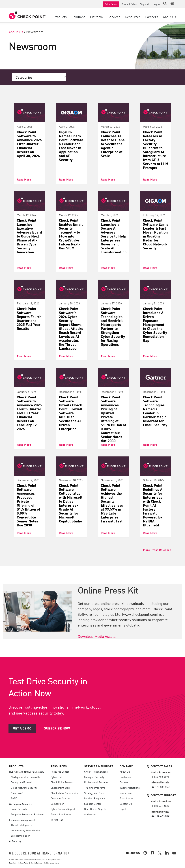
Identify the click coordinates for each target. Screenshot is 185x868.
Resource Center (60, 772)
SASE (14, 798)
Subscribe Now (57, 728)
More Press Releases (157, 550)
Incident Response (94, 798)
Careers (124, 782)
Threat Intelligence (21, 825)
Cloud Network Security (24, 788)
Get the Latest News (52, 863)
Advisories (90, 814)
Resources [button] (133, 17)
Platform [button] (96, 17)
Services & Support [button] (99, 766)
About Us (16, 32)
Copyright (13, 863)
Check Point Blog (60, 788)
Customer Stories (60, 798)
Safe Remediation (21, 836)
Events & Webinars (61, 814)
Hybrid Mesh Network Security (27, 772)
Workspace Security (20, 804)
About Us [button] (169, 17)
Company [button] (126, 766)
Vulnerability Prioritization (26, 830)
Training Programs (95, 788)
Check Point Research (63, 782)
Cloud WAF (17, 793)
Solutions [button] (78, 17)
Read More (24, 179)
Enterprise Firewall (22, 782)
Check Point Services (96, 772)
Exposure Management (22, 820)
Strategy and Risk (94, 793)
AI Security (15, 841)
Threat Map (57, 820)
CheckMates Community (64, 793)
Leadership (126, 777)
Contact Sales (129, 4)
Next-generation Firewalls (25, 777)
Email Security (19, 809)
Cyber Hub (56, 777)
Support (145, 4)
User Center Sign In (95, 809)
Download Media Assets (97, 636)
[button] (165, 4)
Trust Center (127, 798)
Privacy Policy (23, 863)
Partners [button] (152, 17)
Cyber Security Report (63, 809)
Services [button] (114, 17)
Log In (156, 4)
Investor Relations (130, 788)
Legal (123, 809)
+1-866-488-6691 (160, 777)
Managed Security (94, 777)
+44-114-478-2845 (160, 816)
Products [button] (60, 17)
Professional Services (96, 782)
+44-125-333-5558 (160, 787)
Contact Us (126, 804)
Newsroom (126, 793)
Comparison (57, 804)
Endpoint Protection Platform (27, 814)
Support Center (93, 804)
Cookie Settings (36, 863)
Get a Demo (111, 4)
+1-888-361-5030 (160, 806)
